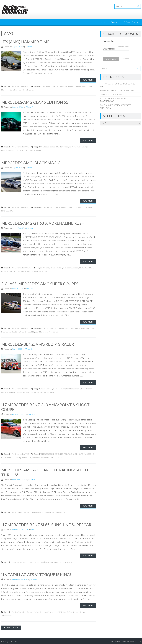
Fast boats (34, 511)
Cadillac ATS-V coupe (48, 611)
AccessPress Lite (134, 640)
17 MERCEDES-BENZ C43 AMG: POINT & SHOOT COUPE (62, 453)
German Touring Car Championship (67, 388)
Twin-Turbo (43, 271)
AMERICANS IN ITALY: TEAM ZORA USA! (117, 90)
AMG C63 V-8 (89, 453)
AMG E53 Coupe (46, 328)
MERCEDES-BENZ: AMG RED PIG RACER (38, 344)
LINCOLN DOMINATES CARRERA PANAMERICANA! (114, 100)
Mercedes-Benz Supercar (11, 90)
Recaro (83, 611)
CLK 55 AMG (70, 328)
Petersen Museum (47, 392)
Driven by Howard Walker (52, 267)
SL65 (3, 211)
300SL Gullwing (18, 561)
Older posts (12, 627)
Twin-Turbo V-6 (56, 457)
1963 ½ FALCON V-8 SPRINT (113, 94)
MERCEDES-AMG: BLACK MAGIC (31, 162)
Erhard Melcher (46, 388)
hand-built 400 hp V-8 (64, 86)
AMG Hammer (59, 328)
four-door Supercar (71, 267)
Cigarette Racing (23, 511)
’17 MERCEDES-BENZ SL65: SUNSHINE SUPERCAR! (47, 524)
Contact (115, 22)
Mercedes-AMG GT (24, 267)
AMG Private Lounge (80, 147)
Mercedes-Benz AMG (29, 271)
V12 (71, 561)
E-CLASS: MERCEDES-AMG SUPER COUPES (40, 283)
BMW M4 (36, 611)
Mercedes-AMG (23, 86)
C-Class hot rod (7, 457)
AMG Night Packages (63, 147)
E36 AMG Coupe (41, 331)
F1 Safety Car (53, 331)
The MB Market (28, 90)
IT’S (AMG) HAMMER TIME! (26, 42)
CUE (59, 611)
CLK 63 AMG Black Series (85, 328)
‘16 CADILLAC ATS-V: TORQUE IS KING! (36, 573)
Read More (88, 80)
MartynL (29, 46)
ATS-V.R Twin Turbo (24, 611)
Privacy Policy (131, 22)
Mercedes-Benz (36, 150)
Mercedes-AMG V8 (62, 207)
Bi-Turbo (51, 207)
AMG (14, 86)
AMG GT (43, 207)
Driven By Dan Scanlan (23, 457)
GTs (49, 561)
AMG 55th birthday (47, 147)
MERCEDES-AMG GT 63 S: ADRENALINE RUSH (43, 223)
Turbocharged (7, 614)
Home (102, 22)
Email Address (110, 49)
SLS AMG (10, 211)
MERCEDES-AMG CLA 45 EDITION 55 (35, 102)
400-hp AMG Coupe (48, 86)
